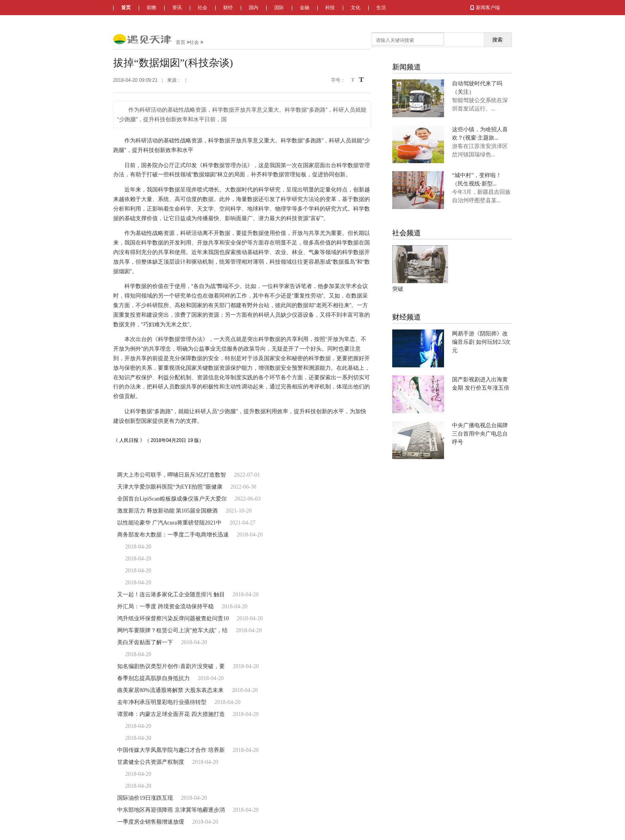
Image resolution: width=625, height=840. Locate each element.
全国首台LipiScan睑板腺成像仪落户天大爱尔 (172, 499)
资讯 (177, 8)
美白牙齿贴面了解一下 (145, 642)
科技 (330, 8)
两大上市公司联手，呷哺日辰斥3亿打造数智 (172, 475)
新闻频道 (407, 67)
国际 (279, 8)
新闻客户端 (488, 8)
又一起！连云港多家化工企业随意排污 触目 (171, 595)
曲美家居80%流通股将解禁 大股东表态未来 (170, 690)
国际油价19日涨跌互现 (145, 798)
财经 (228, 8)
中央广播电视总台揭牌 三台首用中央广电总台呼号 (480, 434)
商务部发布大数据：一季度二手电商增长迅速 (173, 535)
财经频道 (407, 317)
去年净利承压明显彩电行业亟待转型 (162, 702)
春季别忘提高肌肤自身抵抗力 (153, 678)
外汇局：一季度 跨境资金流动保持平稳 (165, 606)
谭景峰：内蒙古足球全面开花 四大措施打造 (171, 714)
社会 (202, 8)
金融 (305, 8)
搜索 (497, 40)
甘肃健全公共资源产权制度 (151, 762)
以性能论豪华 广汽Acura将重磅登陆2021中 (169, 523)
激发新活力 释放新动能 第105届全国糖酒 (167, 511)
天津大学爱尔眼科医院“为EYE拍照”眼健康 (170, 487)
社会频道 (407, 233)
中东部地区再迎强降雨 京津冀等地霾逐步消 (171, 810)
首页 (126, 8)
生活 (381, 8)
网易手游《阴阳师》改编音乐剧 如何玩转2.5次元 (481, 342)
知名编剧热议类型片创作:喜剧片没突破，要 (171, 666)
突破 (398, 289)
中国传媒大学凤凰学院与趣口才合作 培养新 (171, 750)
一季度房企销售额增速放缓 (151, 822)
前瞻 (151, 8)
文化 (356, 8)
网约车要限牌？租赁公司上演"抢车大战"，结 (172, 630)
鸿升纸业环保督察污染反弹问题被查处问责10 (173, 618)
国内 (254, 8)
